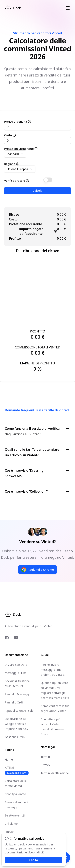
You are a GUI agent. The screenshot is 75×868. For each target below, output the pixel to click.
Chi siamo (11, 824)
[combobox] (15, 154)
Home (9, 759)
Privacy (45, 765)
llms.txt (10, 832)
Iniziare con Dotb (16, 665)
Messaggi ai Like (16, 673)
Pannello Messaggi (17, 694)
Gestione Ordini (15, 737)
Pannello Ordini (15, 702)
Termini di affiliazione (55, 773)
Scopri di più (36, 852)
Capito (33, 860)
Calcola (38, 191)
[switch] (48, 180)
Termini (46, 757)
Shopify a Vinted (15, 794)
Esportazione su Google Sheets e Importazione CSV (16, 724)
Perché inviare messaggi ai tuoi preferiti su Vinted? (53, 670)
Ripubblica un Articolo (19, 711)
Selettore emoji (15, 815)
